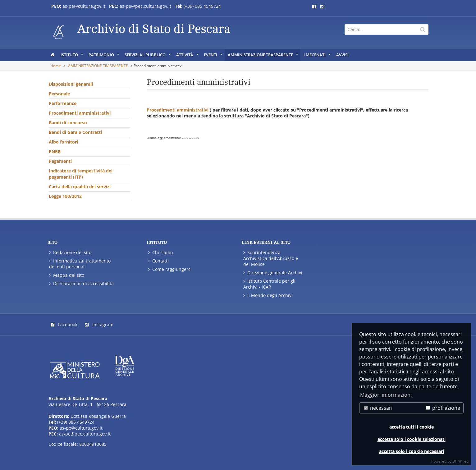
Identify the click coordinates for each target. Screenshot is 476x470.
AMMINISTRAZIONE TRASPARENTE (263, 56)
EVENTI (214, 56)
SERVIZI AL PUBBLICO (148, 56)
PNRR (55, 151)
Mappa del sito (67, 275)
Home (56, 66)
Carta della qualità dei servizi (80, 187)
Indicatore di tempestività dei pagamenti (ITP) (81, 174)
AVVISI (342, 55)
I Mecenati (318, 56)
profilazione (443, 408)
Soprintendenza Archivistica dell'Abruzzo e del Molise (271, 258)
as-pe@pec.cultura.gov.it (85, 434)
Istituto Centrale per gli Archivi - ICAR (269, 284)
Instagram (99, 324)
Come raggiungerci (170, 269)
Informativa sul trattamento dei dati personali (80, 264)
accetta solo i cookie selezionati (412, 439)
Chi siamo (160, 252)
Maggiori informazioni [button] (386, 395)
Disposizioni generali (71, 84)
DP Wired (460, 461)
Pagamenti (60, 161)
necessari (378, 408)
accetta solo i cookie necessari (412, 451)
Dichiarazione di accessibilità (81, 283)
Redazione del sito (70, 252)
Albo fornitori (63, 142)
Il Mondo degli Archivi (268, 295)
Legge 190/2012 (65, 196)
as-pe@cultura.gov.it (81, 428)
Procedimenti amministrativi (80, 113)
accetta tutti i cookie (412, 427)
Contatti (158, 261)
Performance (63, 103)
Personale (59, 94)
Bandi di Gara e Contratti (75, 132)
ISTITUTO (72, 56)
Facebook (64, 324)
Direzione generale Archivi (273, 273)
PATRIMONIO (104, 56)
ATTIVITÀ (188, 56)
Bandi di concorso (68, 123)
